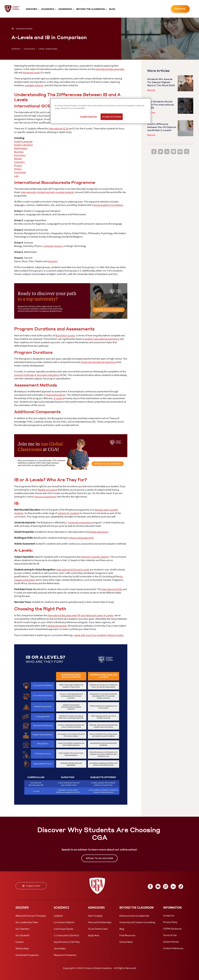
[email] (180, 152)
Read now (151, 90)
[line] (174, 152)
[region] (101, 111)
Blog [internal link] (112, 9)
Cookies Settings (88, 116)
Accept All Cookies (112, 117)
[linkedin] (167, 152)
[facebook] (154, 152)
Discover (31, 9)
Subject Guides (52, 49)
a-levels (42, 49)
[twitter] (160, 152)
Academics (48, 9)
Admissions (65, 9)
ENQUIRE (180, 9)
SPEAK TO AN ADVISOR (99, 858)
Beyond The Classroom (90, 9)
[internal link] (180, 9)
